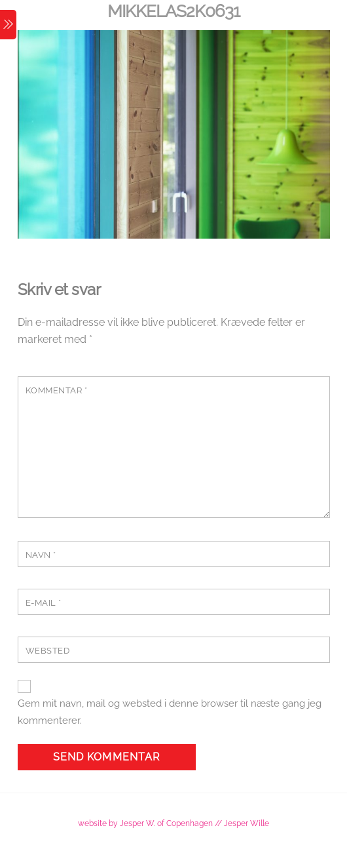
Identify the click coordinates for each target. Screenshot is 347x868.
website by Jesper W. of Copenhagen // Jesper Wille (173, 823)
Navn (41, 555)
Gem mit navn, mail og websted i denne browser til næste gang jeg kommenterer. (170, 712)
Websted (48, 651)
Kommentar (57, 390)
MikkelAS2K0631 (173, 11)
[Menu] (8, 25)
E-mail (44, 603)
